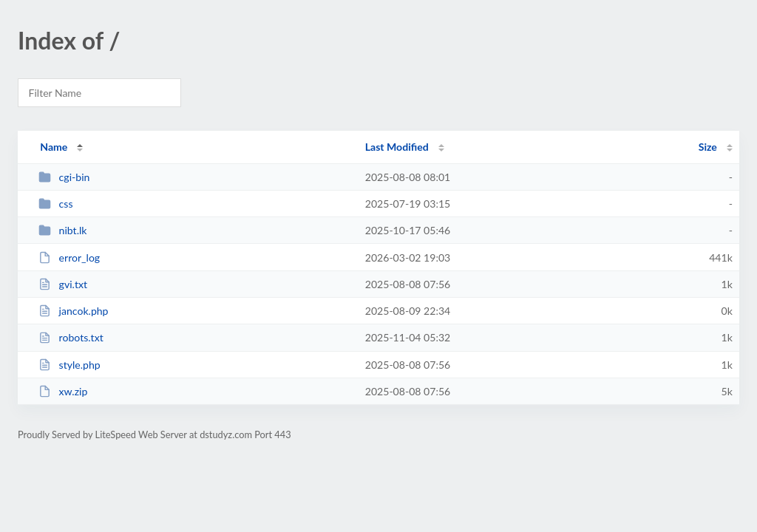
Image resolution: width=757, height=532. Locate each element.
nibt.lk (62, 230)
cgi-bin (64, 177)
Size (708, 147)
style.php (69, 365)
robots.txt (71, 337)
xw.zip (63, 391)
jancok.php (73, 311)
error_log (69, 258)
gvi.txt (63, 284)
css (55, 204)
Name (54, 147)
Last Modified (397, 147)
